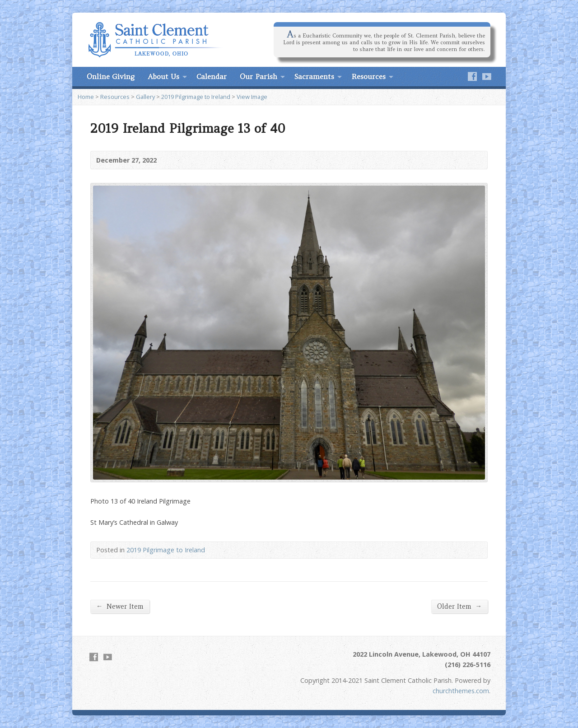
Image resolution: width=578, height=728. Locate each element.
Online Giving (111, 76)
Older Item (459, 606)
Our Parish (259, 76)
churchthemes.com (461, 691)
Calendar (212, 76)
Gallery (145, 97)
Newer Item (120, 606)
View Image (252, 97)
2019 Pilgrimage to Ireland (196, 97)
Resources (368, 76)
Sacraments (314, 76)
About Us (163, 76)
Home (86, 97)
